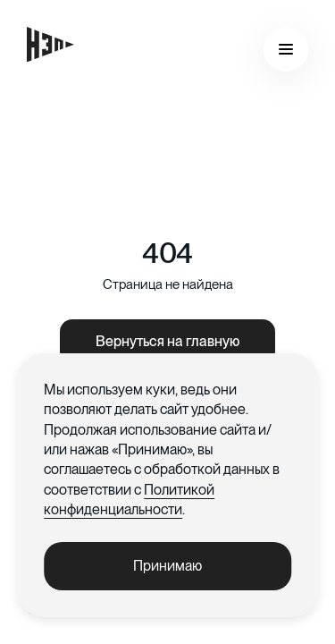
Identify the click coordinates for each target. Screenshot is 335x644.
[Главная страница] (50, 44)
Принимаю (167, 566)
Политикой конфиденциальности (129, 500)
